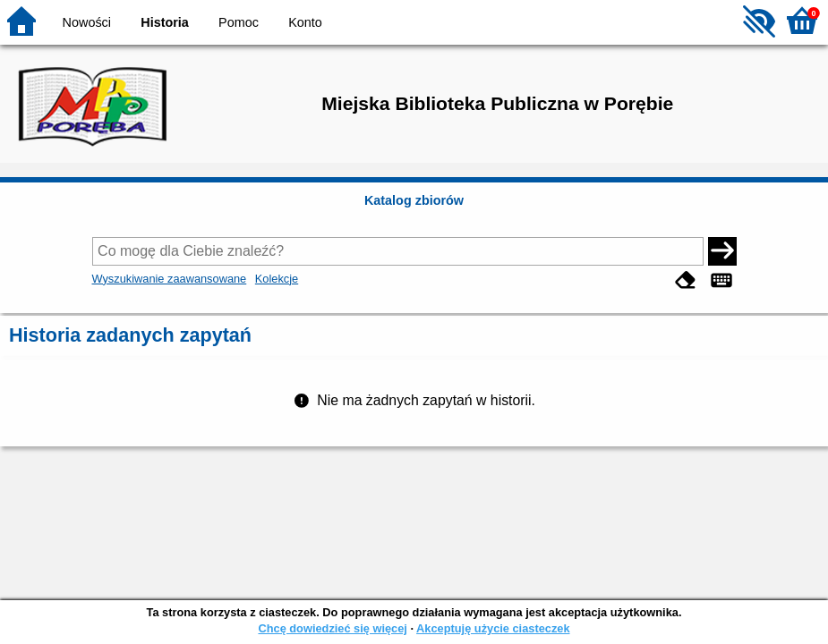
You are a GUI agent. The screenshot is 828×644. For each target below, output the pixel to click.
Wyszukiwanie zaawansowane (170, 279)
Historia (165, 22)
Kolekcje (277, 279)
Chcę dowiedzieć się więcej (332, 628)
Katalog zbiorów (414, 200)
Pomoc (239, 22)
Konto (305, 22)
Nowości (87, 22)
